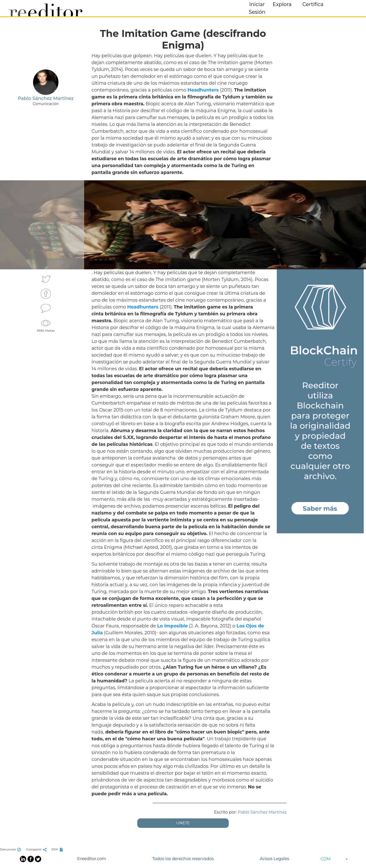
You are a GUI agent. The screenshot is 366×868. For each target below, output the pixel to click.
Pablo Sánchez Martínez (262, 812)
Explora (282, 4)
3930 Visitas (46, 325)
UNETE (183, 823)
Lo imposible (172, 626)
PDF (58, 849)
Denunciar (11, 849)
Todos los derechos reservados (183, 859)
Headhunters (204, 90)
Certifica (313, 4)
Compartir (37, 849)
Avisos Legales (274, 859)
